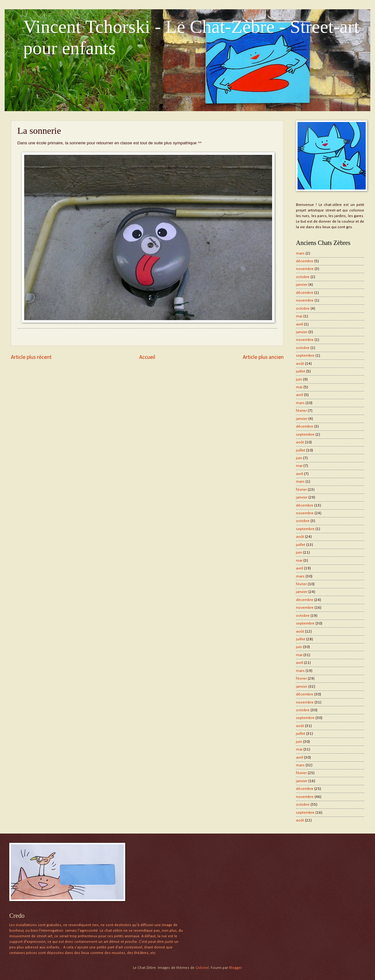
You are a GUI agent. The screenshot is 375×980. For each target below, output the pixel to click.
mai (299, 316)
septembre (305, 356)
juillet (301, 371)
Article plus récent (31, 357)
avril (300, 324)
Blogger (235, 968)
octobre (303, 277)
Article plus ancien (263, 357)
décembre (305, 261)
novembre (305, 269)
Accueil (147, 357)
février (301, 411)
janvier (302, 285)
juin (299, 379)
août (300, 364)
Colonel (202, 968)
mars (300, 253)
